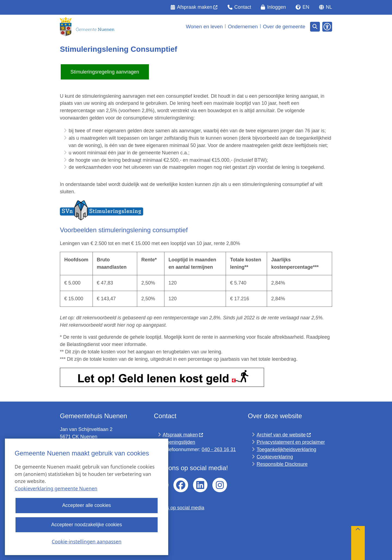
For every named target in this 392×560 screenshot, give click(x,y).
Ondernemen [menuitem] (243, 27)
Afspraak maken (183, 435)
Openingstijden (179, 442)
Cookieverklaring (275, 457)
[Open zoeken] (315, 27)
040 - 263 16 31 (219, 449)
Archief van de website (284, 435)
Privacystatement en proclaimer (291, 442)
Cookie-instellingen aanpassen (87, 541)
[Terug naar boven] (358, 543)
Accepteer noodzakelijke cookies (87, 525)
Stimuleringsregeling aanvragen (105, 72)
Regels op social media (179, 508)
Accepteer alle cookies (86, 506)
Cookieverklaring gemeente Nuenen (56, 489)
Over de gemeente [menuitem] (284, 27)
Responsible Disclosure (282, 464)
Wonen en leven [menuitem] (204, 27)
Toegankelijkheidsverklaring (287, 449)
